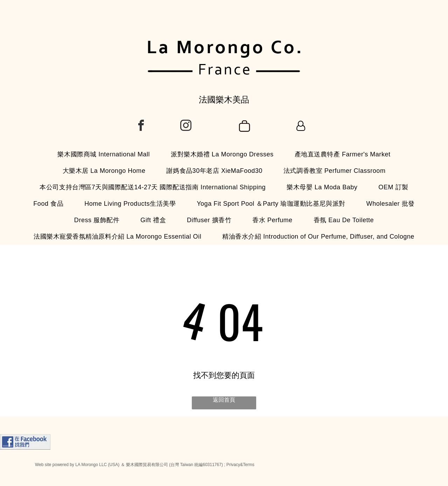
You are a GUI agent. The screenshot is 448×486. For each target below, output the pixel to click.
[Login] (301, 126)
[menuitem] (104, 154)
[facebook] (141, 126)
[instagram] (186, 126)
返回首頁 (224, 400)
